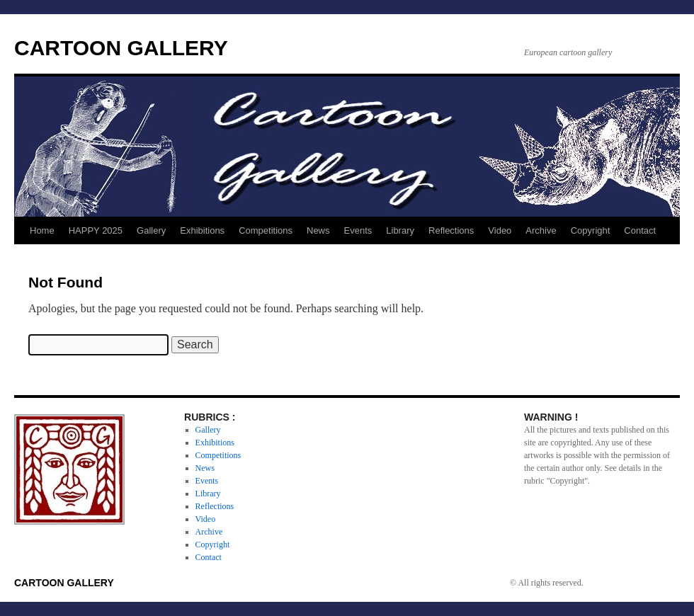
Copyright (591, 230)
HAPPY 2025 (96, 230)
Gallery (151, 230)
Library (400, 230)
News (318, 230)
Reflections (451, 230)
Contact (640, 230)
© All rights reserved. (547, 583)
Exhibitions (202, 230)
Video (500, 230)
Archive (541, 230)
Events (358, 230)
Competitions (266, 230)
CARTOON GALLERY (121, 48)
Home (42, 230)
